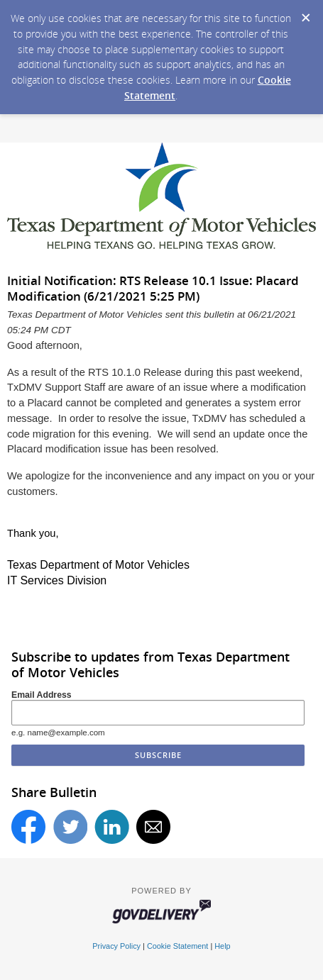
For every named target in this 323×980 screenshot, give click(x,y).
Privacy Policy (116, 946)
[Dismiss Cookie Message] (305, 13)
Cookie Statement (177, 946)
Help (222, 946)
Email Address (42, 695)
